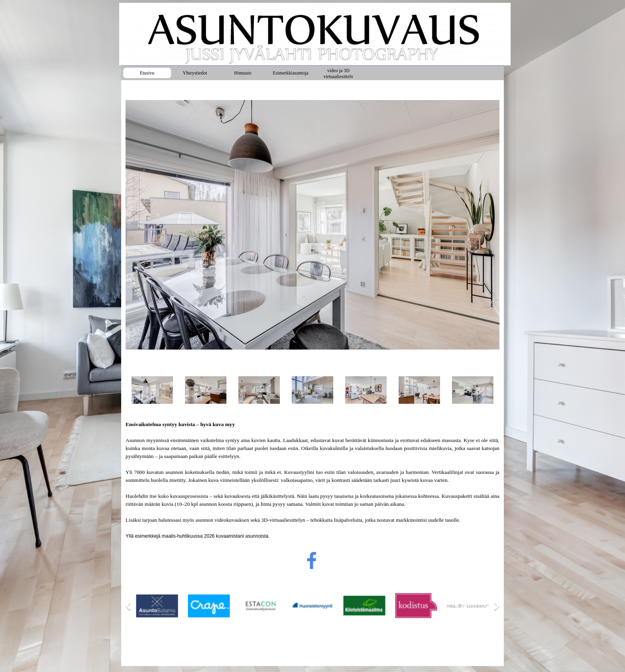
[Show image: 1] (152, 390)
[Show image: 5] (366, 390)
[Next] (495, 606)
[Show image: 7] (473, 390)
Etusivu (147, 73)
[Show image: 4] (312, 390)
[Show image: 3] (259, 390)
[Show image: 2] (206, 390)
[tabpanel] (312, 480)
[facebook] (312, 560)
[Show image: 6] (419, 390)
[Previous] (130, 606)
